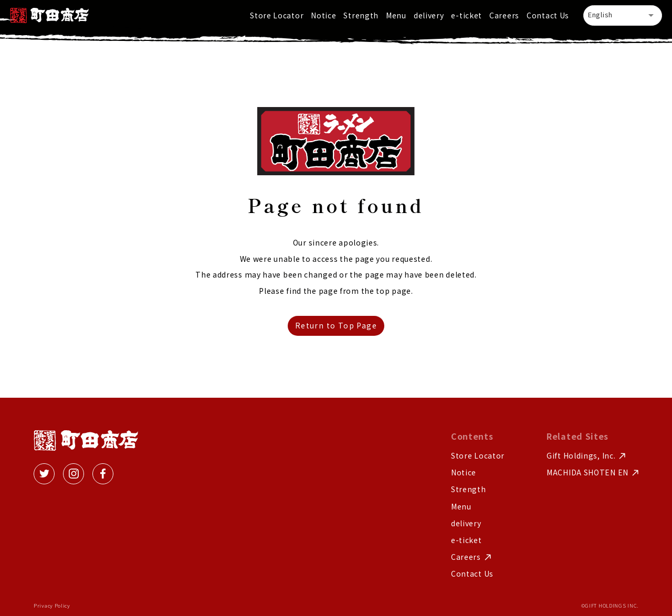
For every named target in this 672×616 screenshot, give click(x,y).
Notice (323, 15)
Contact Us (548, 15)
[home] (49, 15)
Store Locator (277, 15)
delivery (429, 15)
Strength (361, 15)
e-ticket (466, 15)
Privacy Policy (52, 606)
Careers (504, 15)
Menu (396, 15)
